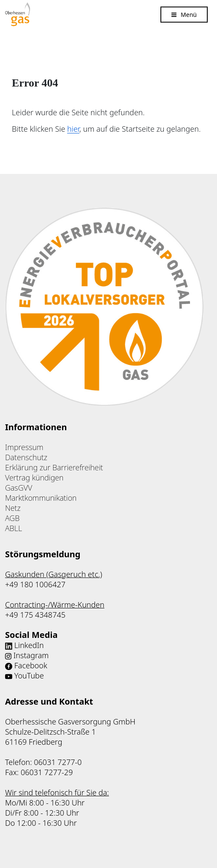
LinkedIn (29, 645)
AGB (12, 518)
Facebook (31, 665)
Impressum (24, 447)
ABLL (14, 528)
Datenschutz (26, 457)
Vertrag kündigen (34, 477)
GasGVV (19, 488)
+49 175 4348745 (35, 615)
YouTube (29, 675)
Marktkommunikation (41, 498)
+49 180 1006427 (35, 584)
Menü (189, 14)
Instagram (31, 655)
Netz (13, 508)
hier (73, 129)
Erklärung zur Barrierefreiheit (54, 467)
